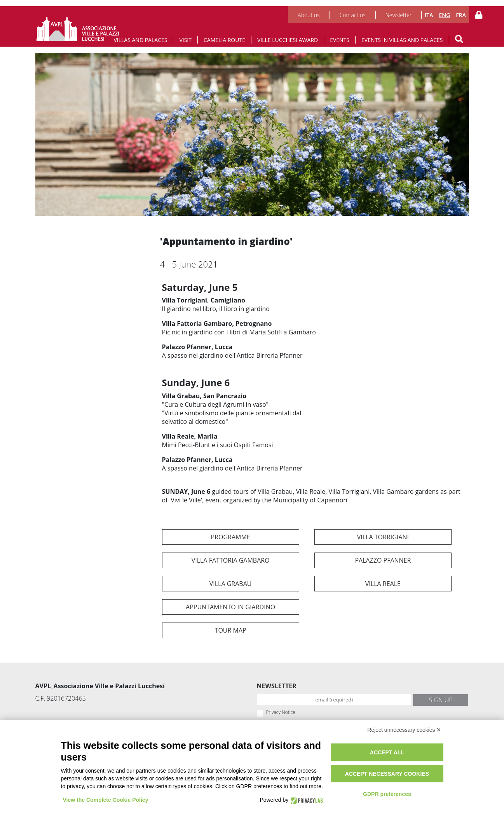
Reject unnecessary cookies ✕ (404, 730)
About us (309, 15)
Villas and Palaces (140, 40)
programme (231, 537)
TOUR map (231, 630)
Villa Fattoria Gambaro (231, 560)
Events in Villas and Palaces (402, 40)
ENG (444, 15)
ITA (429, 15)
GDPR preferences (387, 794)
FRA (461, 15)
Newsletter (399, 15)
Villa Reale (383, 584)
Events (340, 40)
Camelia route (224, 40)
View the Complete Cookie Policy (106, 800)
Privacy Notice (281, 712)
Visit (185, 40)
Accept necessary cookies (387, 774)
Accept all (387, 752)
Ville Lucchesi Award (288, 40)
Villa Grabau (231, 584)
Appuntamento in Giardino (230, 607)
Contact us (353, 15)
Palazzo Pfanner (383, 560)
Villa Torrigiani (383, 537)
